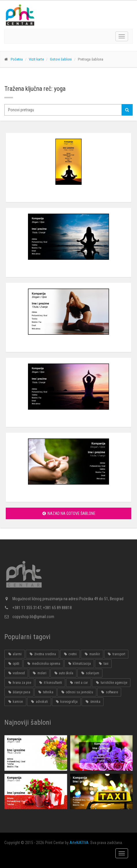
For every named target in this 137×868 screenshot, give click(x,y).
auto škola (63, 673)
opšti (13, 664)
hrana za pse (19, 683)
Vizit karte (36, 59)
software (109, 692)
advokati (39, 702)
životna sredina (42, 654)
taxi (103, 664)
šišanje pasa (19, 692)
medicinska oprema (43, 664)
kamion (15, 702)
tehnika (45, 692)
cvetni (70, 654)
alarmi (15, 654)
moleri (39, 673)
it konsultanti (50, 683)
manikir (92, 654)
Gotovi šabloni (61, 59)
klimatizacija (79, 664)
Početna (17, 59)
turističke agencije (111, 683)
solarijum (90, 673)
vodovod (16, 673)
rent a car (79, 683)
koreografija (66, 702)
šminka (92, 702)
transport (116, 654)
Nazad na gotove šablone (68, 513)
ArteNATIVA (79, 843)
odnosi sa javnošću (77, 692)
